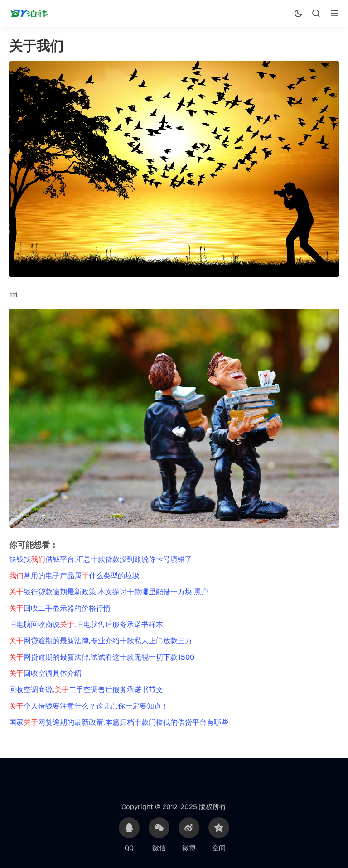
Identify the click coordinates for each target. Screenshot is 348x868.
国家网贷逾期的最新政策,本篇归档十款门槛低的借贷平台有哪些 (119, 722)
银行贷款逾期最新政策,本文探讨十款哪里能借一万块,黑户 (109, 592)
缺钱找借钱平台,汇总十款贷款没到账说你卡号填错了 (101, 559)
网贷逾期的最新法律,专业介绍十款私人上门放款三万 (101, 641)
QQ (129, 835)
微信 (159, 835)
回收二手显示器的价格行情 (60, 608)
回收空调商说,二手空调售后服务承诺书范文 (86, 690)
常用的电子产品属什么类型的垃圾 (74, 576)
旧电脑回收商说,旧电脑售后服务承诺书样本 (86, 624)
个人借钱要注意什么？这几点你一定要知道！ (89, 706)
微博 (189, 835)
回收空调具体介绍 (45, 673)
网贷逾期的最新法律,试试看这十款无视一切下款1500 (102, 657)
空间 (219, 835)
